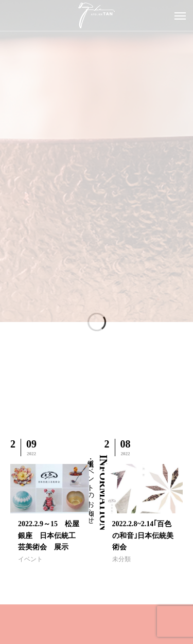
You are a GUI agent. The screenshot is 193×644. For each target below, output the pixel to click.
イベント (30, 559)
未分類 (121, 559)
